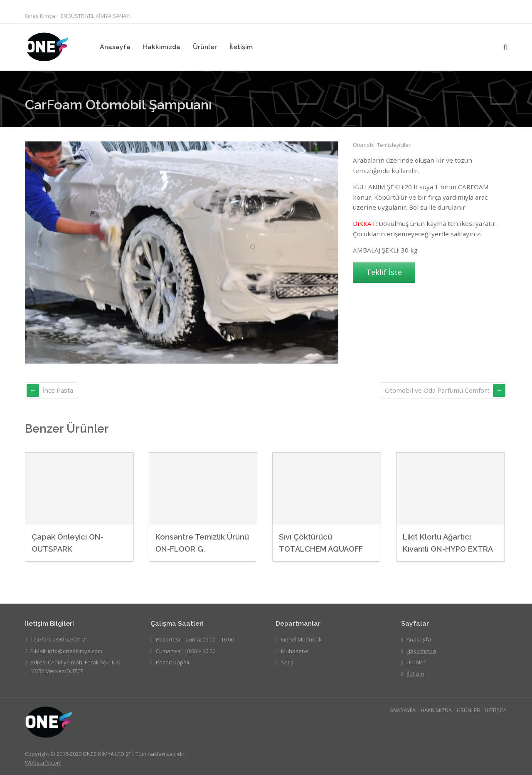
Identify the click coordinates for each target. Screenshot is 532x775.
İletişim (241, 47)
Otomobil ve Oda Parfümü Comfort (437, 390)
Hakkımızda (162, 47)
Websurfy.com (43, 763)
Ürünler (205, 47)
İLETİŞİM (495, 710)
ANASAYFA (403, 710)
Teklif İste (384, 272)
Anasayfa (115, 47)
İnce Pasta (58, 390)
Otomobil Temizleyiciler (382, 145)
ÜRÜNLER (468, 710)
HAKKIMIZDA (436, 710)
